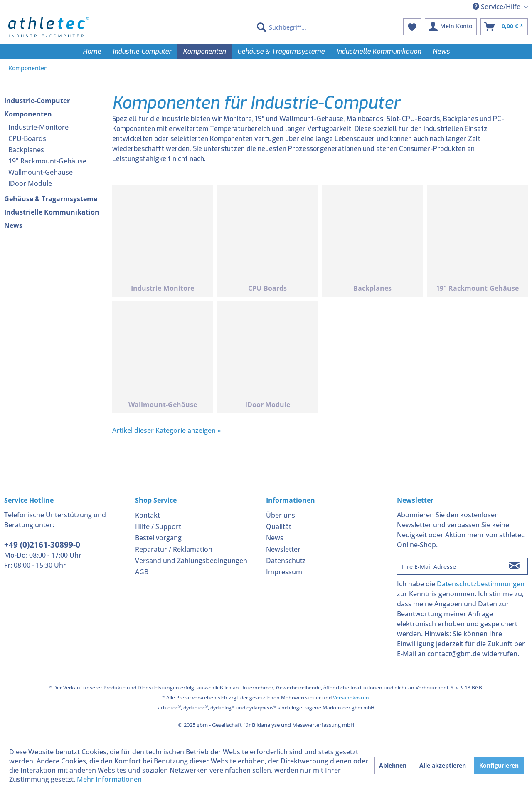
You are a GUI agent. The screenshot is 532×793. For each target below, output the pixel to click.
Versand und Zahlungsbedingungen (191, 561)
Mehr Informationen (109, 779)
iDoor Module (30, 183)
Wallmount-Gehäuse (41, 172)
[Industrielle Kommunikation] (379, 51)
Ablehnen (393, 765)
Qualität (279, 526)
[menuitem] (326, 27)
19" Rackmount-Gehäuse (47, 161)
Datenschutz (286, 561)
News (13, 225)
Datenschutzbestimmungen (481, 584)
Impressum (284, 572)
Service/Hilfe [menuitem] (497, 7)
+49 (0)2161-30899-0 (42, 545)
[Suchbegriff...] (326, 27)
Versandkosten (351, 698)
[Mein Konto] (451, 27)
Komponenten (28, 114)
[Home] (92, 51)
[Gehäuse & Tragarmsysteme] (281, 51)
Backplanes (26, 150)
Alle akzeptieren (443, 765)
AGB (142, 572)
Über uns (281, 515)
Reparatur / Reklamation (174, 549)
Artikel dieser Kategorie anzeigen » (166, 430)
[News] (441, 51)
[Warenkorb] (504, 27)
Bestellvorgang (158, 538)
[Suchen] (261, 27)
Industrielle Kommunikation (52, 212)
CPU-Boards (27, 138)
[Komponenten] (204, 51)
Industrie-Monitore (38, 127)
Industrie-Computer (37, 101)
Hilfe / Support (158, 526)
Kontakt (148, 515)
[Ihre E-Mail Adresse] (449, 566)
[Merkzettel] (412, 27)
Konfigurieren (499, 765)
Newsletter (283, 549)
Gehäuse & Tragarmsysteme (51, 199)
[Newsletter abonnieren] (514, 566)
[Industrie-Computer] (142, 51)
